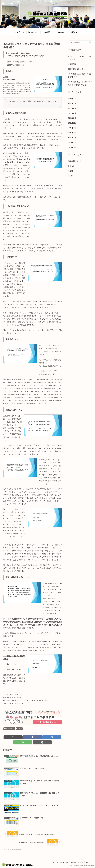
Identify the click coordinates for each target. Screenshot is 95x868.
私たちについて (64, 862)
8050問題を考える (9, 729)
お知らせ (19, 729)
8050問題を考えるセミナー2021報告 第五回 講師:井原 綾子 (80, 83)
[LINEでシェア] (23, 742)
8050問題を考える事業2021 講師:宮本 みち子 (79, 75)
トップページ (54, 862)
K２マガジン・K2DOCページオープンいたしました (80, 58)
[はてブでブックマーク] (52, 737)
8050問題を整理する (76, 69)
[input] (80, 42)
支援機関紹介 (73, 64)
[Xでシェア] (13, 737)
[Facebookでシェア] (33, 737)
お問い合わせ (89, 862)
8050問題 (74, 862)
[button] (42, 742)
